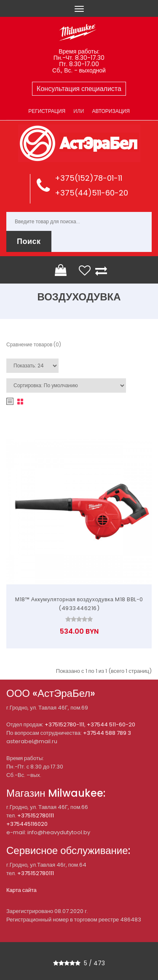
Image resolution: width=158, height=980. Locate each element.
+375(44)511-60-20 (91, 193)
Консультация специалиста (79, 89)
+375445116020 (27, 824)
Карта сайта (21, 890)
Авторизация (111, 111)
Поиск (29, 241)
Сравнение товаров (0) (34, 344)
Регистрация (47, 111)
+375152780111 (36, 815)
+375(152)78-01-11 (88, 178)
